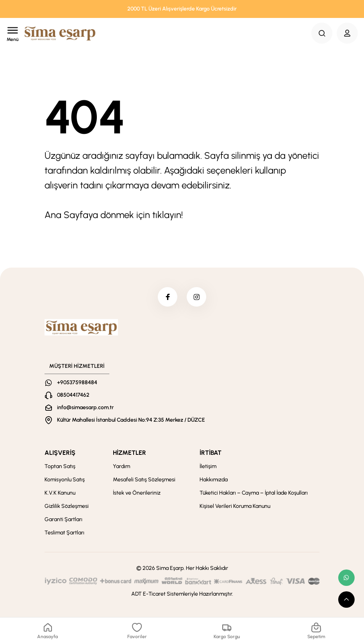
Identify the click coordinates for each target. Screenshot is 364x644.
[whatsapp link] (346, 578)
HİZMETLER (129, 453)
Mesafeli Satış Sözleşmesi (144, 480)
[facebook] (168, 297)
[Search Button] (322, 33)
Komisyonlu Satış (65, 480)
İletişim (208, 466)
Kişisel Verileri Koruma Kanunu (235, 506)
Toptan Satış (60, 466)
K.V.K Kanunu (60, 493)
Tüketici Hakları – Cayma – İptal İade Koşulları (254, 493)
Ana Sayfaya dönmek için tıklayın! (114, 215)
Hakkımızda (214, 480)
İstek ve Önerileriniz (137, 493)
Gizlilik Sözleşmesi (67, 506)
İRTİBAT (211, 453)
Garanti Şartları (63, 519)
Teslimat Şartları (64, 533)
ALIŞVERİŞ (60, 453)
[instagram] (196, 297)
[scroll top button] (346, 600)
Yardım (121, 466)
